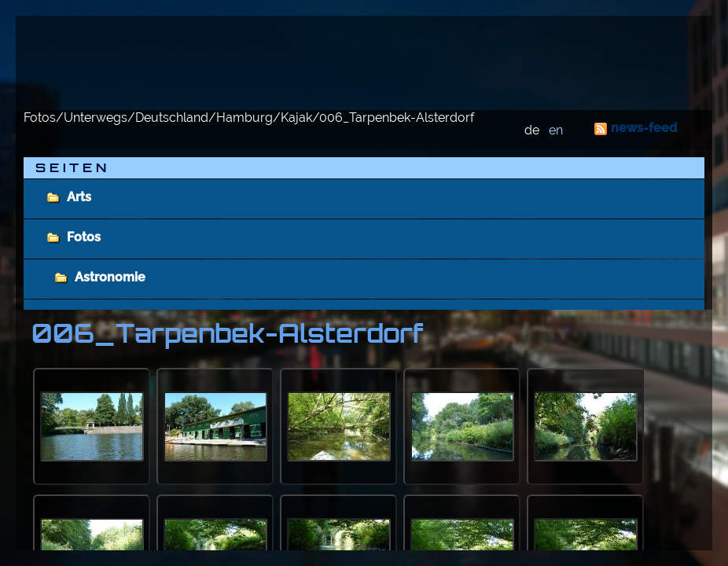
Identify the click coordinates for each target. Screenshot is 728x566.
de (532, 130)
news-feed (644, 128)
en (556, 130)
